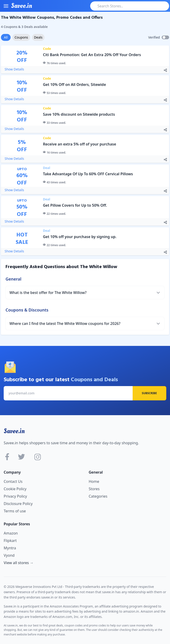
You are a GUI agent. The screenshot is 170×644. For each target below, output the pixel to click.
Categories (98, 496)
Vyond (9, 555)
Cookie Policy (15, 489)
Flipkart (10, 541)
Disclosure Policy (18, 504)
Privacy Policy (15, 496)
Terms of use (15, 511)
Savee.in (14, 431)
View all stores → (19, 563)
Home (94, 481)
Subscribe (149, 393)
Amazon (11, 533)
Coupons (21, 37)
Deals (38, 37)
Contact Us (13, 481)
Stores (94, 489)
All (6, 37)
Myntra (10, 548)
